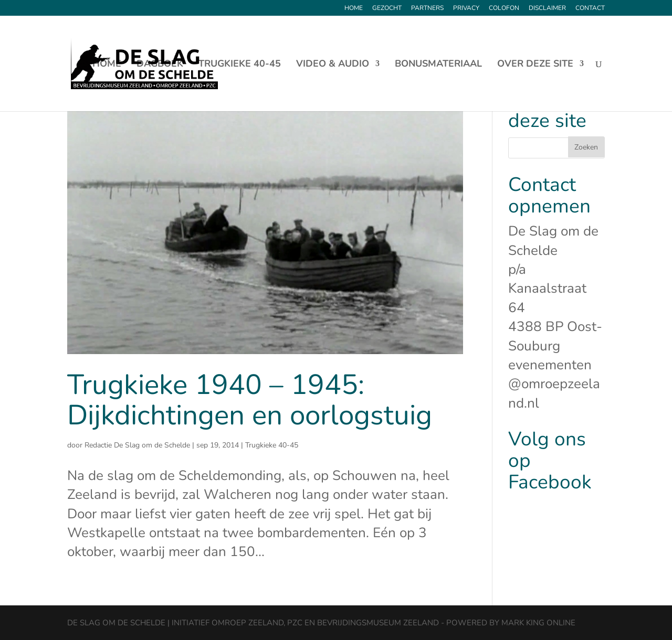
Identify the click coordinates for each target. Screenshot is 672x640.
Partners (427, 8)
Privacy (466, 8)
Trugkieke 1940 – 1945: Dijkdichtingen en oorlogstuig (250, 400)
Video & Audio (333, 65)
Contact (590, 8)
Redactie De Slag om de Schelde (137, 445)
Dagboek (160, 65)
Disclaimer (547, 8)
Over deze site (535, 65)
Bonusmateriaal (438, 65)
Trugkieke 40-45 (240, 65)
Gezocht (387, 8)
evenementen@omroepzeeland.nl (554, 384)
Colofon (504, 8)
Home (354, 8)
